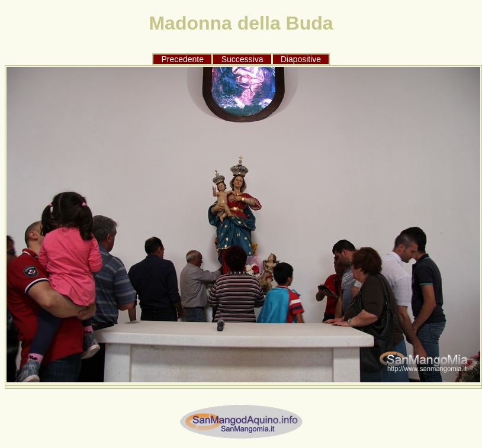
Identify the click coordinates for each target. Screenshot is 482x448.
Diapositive (301, 59)
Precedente (182, 59)
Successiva (242, 59)
